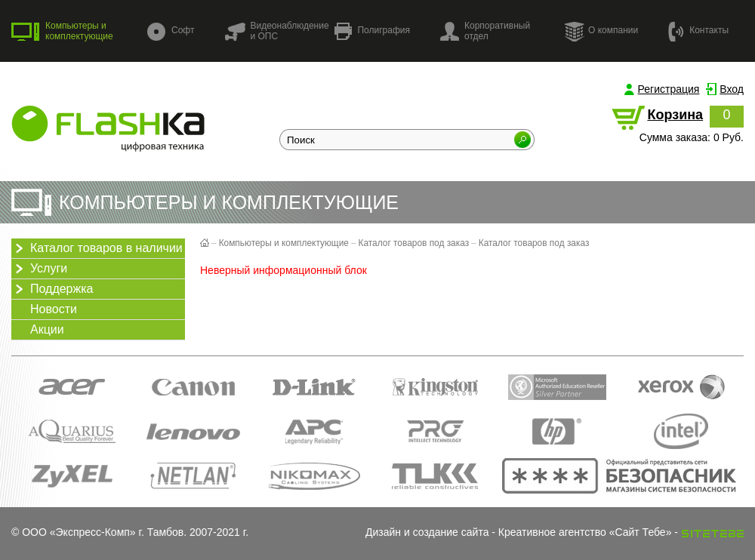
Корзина (675, 115)
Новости (54, 309)
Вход (732, 89)
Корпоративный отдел (485, 31)
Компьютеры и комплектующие (62, 31)
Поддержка (52, 289)
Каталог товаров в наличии (97, 248)
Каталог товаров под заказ (414, 243)
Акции (47, 329)
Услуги (39, 269)
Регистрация (669, 89)
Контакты (698, 31)
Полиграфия (372, 31)
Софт (171, 31)
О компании (601, 31)
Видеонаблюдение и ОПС (276, 31)
